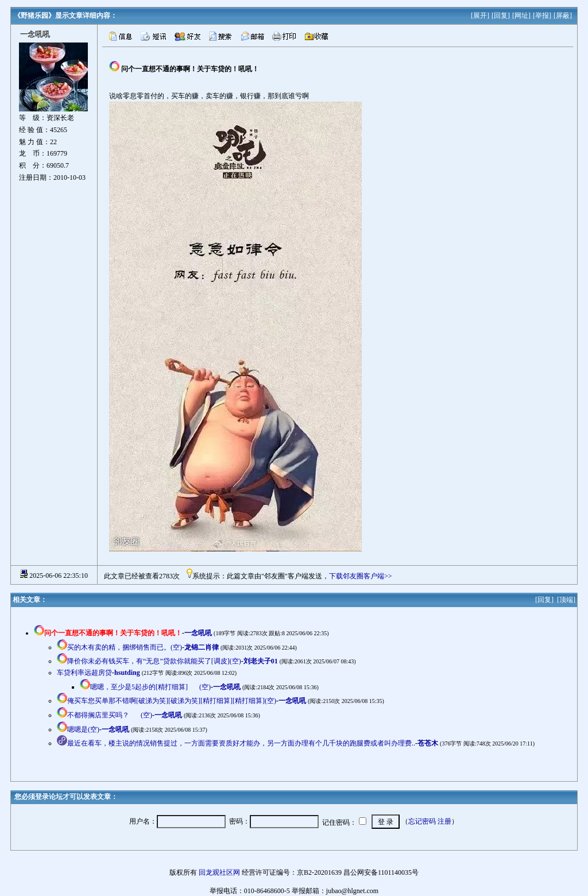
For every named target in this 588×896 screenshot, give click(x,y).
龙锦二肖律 (202, 647)
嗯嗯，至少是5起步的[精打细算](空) (150, 687)
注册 (444, 821)
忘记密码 (422, 821)
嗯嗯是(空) (83, 729)
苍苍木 (428, 743)
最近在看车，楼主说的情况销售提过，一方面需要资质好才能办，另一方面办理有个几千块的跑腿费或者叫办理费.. (241, 743)
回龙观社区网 (219, 872)
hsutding (127, 673)
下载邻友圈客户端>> (361, 576)
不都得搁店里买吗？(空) (110, 715)
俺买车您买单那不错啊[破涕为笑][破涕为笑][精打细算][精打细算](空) (172, 701)
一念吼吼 (198, 633)
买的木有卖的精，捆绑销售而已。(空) (125, 647)
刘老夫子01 (261, 661)
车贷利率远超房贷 (84, 673)
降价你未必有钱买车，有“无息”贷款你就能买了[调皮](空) (154, 661)
